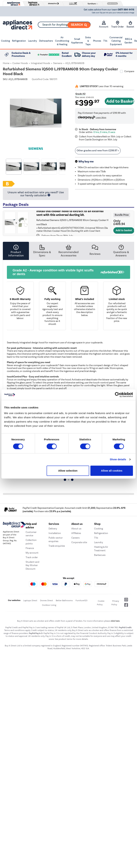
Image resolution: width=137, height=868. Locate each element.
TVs (105, 41)
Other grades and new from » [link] (98, 151)
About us (76, 529)
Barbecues (100, 555)
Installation (55, 533)
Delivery (53, 529)
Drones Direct (47, 600)
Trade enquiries (57, 546)
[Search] (79, 25)
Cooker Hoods (20, 63)
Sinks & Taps (88, 41)
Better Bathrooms (64, 600)
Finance (30, 548)
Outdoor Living (49, 605)
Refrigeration (19, 41)
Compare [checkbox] (129, 71)
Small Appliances (77, 41)
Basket (130, 25)
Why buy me (86, 162)
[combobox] (64, 25)
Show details (118, 459)
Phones (97, 41)
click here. (115, 621)
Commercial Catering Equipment (116, 41)
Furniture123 (81, 600)
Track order (32, 557)
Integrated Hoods (41, 63)
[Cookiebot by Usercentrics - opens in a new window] (117, 395)
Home (6, 63)
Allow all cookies (112, 471)
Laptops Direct (30, 600)
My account (32, 553)
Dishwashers (46, 41)
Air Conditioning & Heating (62, 41)
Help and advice (31, 526)
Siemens (58, 63)
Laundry (32, 41)
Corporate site (79, 542)
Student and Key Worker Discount (32, 565)
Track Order (117, 25)
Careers (75, 538)
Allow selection (68, 471)
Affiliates (76, 533)
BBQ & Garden (128, 41)
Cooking (5, 41)
